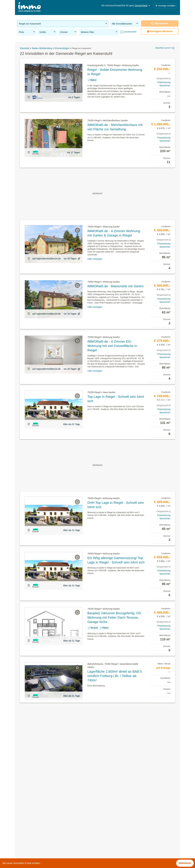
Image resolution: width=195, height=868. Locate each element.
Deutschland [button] (143, 5)
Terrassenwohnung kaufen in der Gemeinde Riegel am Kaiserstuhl (55, 837)
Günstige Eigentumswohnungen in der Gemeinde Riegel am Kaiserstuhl (58, 830)
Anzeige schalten (165, 6)
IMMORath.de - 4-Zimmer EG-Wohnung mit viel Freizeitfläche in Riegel (112, 346)
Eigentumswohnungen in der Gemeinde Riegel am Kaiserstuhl (53, 809)
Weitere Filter (99, 32)
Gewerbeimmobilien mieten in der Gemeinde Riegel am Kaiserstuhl (56, 823)
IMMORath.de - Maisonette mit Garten (116, 286)
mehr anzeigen (95, 259)
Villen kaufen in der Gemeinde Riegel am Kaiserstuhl (48, 844)
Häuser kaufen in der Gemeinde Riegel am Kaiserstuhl (49, 816)
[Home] (29, 8)
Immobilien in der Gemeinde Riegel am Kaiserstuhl (46, 801)
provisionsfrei (130, 32)
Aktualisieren (160, 23)
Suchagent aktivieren (160, 31)
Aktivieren (185, 863)
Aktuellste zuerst (164, 48)
